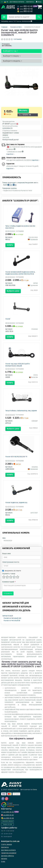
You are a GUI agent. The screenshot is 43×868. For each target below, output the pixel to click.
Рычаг (8, 319)
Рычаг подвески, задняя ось (16, 503)
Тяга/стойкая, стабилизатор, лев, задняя (21, 411)
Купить (23, 111)
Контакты (30, 2)
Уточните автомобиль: (7, 45)
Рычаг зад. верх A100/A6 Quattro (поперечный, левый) (18, 365)
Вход (39, 2)
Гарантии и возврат (9, 853)
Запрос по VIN (7, 824)
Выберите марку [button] (12, 56)
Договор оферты (8, 856)
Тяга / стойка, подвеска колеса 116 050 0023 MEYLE (20, 227)
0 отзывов (18, 39)
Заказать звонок (8, 821)
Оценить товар (9, 574)
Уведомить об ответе (12, 571)
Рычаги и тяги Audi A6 (12, 621)
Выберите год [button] (10, 51)
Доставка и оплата (17, 2)
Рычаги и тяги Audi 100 (12, 618)
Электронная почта (11, 562)
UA (6, 2)
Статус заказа (6, 844)
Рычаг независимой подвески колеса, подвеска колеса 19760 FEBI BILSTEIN (20, 273)
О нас (3, 861)
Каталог (4, 859)
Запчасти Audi (8, 616)
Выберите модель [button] (12, 61)
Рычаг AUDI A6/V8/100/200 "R (16, 457)
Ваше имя (6, 554)
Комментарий (9, 582)
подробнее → (11, 154)
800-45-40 (25, 6)
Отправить (8, 593)
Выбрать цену (13, 291)
